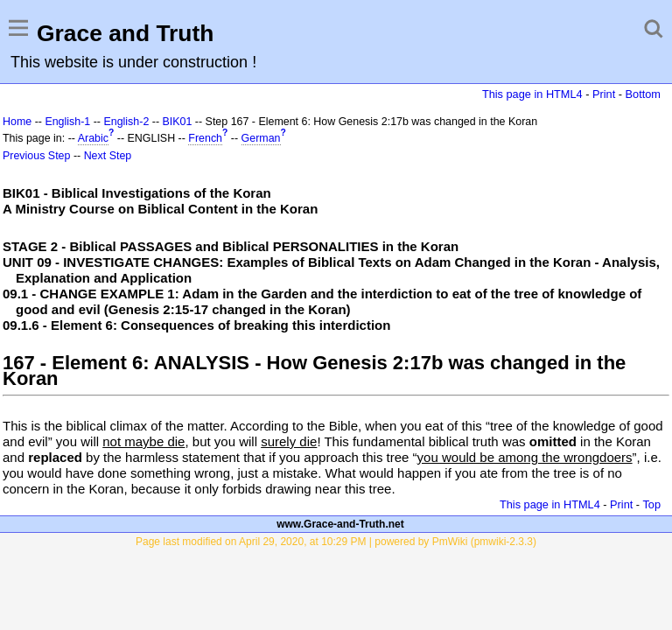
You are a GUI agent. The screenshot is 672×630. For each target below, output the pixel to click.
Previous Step (36, 156)
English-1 (67, 122)
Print (604, 94)
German (261, 138)
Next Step (108, 156)
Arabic (93, 138)
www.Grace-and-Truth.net (340, 524)
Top (651, 504)
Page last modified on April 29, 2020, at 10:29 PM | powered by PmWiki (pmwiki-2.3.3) (336, 542)
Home (17, 122)
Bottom (643, 94)
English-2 (126, 122)
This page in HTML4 (532, 94)
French (205, 138)
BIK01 (178, 122)
